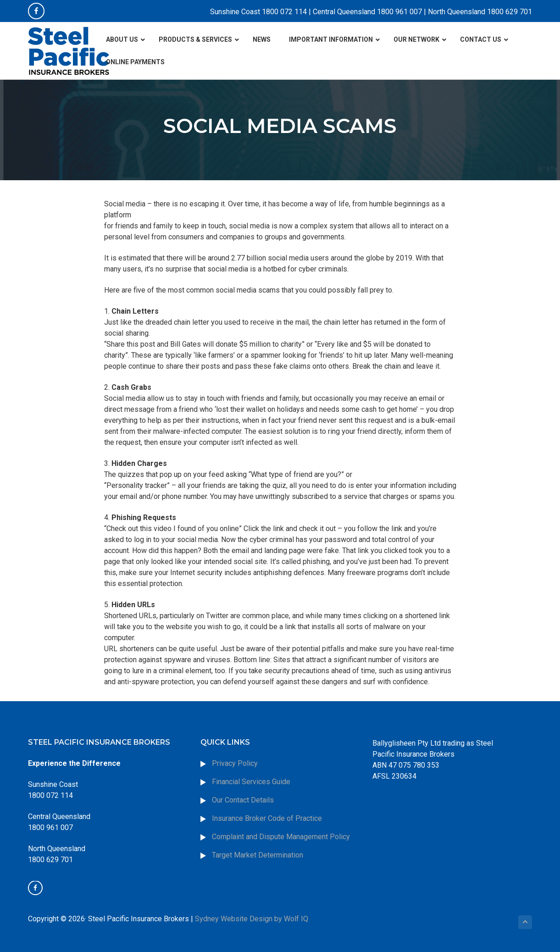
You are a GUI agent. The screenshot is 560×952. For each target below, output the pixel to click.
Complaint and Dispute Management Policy (281, 837)
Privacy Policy (235, 763)
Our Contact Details (243, 800)
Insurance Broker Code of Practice (268, 818)
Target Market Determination (258, 855)
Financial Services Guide (251, 782)
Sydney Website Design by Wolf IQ (252, 919)
